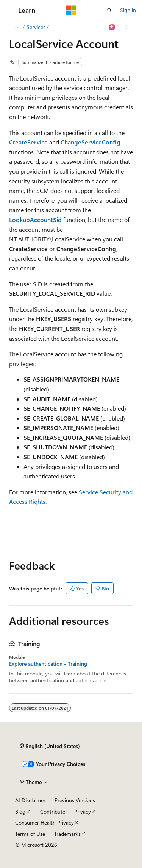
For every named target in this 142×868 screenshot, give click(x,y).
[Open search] (109, 10)
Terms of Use (30, 834)
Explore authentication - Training (48, 664)
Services (36, 27)
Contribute (53, 811)
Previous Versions (75, 800)
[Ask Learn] (112, 27)
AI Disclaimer (30, 800)
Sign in (128, 10)
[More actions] (126, 27)
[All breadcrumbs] (16, 27)
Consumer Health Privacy (44, 822)
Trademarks (67, 834)
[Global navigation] (8, 10)
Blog (20, 811)
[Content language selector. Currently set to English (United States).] (50, 746)
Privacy (83, 811)
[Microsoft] (71, 10)
